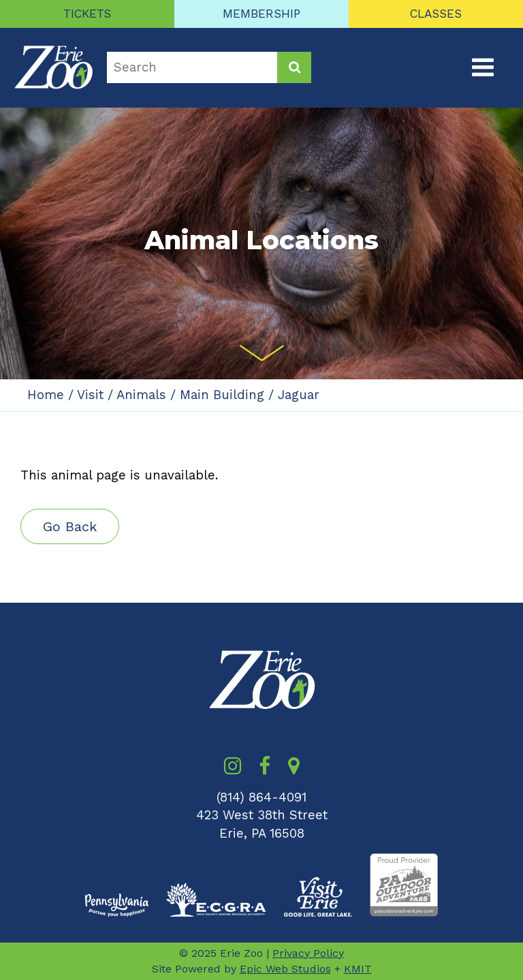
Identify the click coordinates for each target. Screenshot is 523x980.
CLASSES (436, 14)
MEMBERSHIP (261, 14)
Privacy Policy (308, 953)
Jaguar (299, 395)
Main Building (222, 395)
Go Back (70, 526)
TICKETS (87, 14)
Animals (141, 395)
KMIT (358, 969)
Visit (90, 395)
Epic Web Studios (285, 969)
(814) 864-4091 (261, 797)
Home (46, 395)
